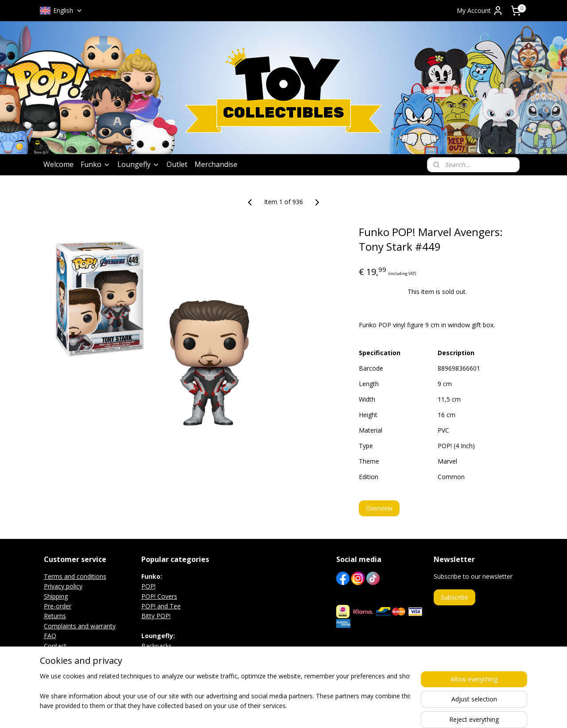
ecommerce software (313, 712)
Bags (149, 656)
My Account (480, 11)
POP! (148, 586)
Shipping (56, 596)
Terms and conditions (75, 576)
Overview (379, 508)
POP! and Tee (161, 606)
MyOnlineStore (391, 712)
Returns (55, 616)
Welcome (58, 164)
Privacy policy (63, 586)
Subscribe (454, 597)
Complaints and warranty (80, 626)
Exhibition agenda (69, 656)
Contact (55, 646)
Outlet (177, 164)
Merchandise (216, 164)
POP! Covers (159, 596)
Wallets (152, 665)
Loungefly (138, 164)
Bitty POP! (156, 616)
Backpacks (157, 646)
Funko (95, 164)
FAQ (50, 636)
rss (278, 712)
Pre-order (58, 606)
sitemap (259, 712)
